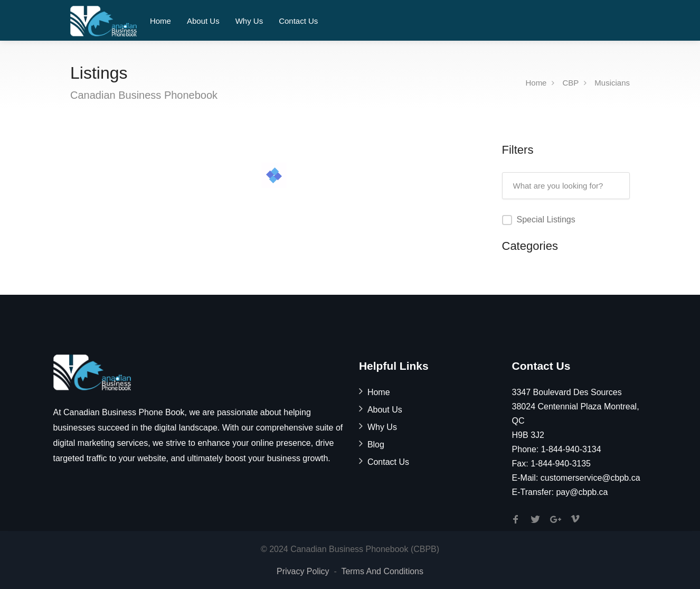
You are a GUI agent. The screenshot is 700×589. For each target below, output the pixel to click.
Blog (376, 445)
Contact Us (298, 21)
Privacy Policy (303, 571)
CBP (570, 83)
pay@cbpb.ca (582, 492)
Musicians (612, 83)
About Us (203, 21)
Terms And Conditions (382, 571)
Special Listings (546, 219)
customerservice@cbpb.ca (590, 478)
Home (160, 21)
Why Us (249, 21)
